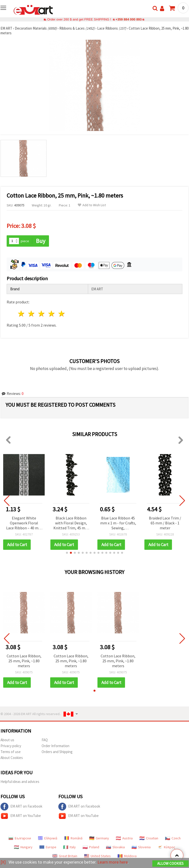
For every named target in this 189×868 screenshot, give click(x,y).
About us (7, 740)
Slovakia (115, 847)
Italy (70, 847)
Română (73, 838)
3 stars (42, 314)
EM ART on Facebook (21, 807)
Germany (99, 838)
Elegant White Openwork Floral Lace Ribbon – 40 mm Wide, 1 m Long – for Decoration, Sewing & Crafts (24, 523)
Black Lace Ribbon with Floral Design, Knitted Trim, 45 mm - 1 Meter (71, 523)
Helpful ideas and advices (20, 782)
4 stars (52, 314)
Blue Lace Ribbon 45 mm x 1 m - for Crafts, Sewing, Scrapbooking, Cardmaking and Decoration (118, 523)
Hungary (23, 847)
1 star (22, 314)
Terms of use (11, 752)
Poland (91, 847)
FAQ (45, 740)
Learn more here (113, 862)
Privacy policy (11, 746)
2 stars (32, 314)
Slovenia (141, 847)
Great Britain (65, 856)
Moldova (127, 856)
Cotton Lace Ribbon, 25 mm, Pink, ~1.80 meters (24, 661)
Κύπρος (166, 847)
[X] (3, 862)
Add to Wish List (92, 205)
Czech (173, 838)
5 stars (62, 314)
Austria (124, 838)
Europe (48, 847)
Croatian (149, 838)
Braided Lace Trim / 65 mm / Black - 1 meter (165, 523)
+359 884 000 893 (128, 19)
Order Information (55, 746)
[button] (67, 553)
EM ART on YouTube (21, 816)
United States (97, 856)
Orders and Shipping (57, 752)
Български (20, 838)
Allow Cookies (170, 863)
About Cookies (12, 758)
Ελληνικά (48, 838)
